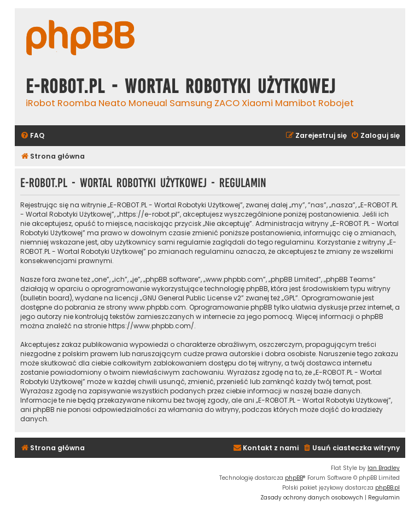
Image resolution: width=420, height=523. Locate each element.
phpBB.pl (387, 488)
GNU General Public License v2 (192, 298)
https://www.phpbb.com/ (151, 326)
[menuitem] (32, 136)
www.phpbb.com (157, 307)
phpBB (294, 478)
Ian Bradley (384, 468)
